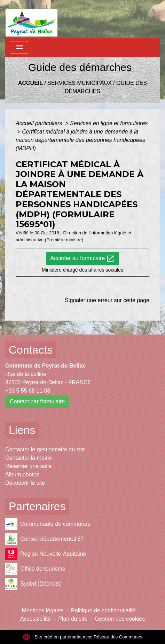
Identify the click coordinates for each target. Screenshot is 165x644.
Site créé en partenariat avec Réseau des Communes (83, 637)
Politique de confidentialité (103, 610)
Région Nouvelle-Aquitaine (46, 554)
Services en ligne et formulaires (109, 123)
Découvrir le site (25, 483)
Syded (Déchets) (33, 584)
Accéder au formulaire (83, 259)
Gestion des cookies (120, 619)
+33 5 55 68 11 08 (28, 391)
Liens (22, 430)
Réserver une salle (28, 466)
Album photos (22, 474)
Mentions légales (43, 610)
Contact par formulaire (37, 401)
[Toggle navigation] (19, 47)
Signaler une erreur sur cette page (107, 300)
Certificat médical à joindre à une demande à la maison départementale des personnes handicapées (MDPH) (80, 140)
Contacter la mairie (29, 458)
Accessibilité (36, 619)
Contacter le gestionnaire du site (45, 449)
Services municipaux (79, 83)
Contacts (31, 350)
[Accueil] (32, 19)
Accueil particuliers (40, 123)
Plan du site (73, 619)
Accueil (30, 83)
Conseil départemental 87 (44, 539)
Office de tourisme (35, 569)
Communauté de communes (48, 524)
